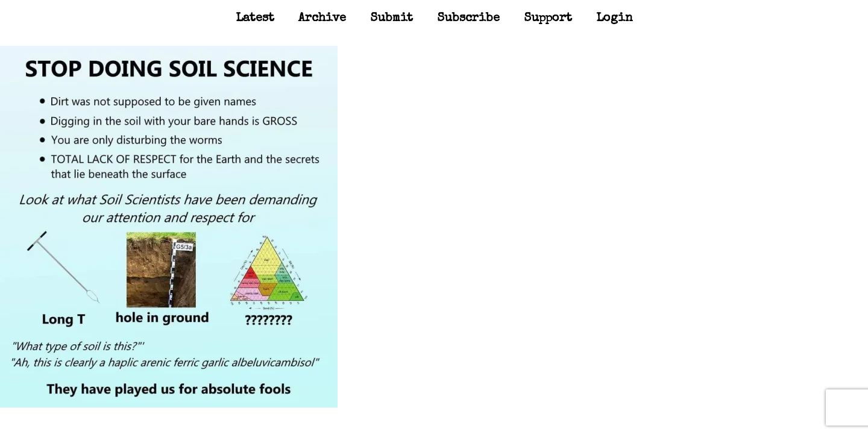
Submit (392, 19)
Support (548, 19)
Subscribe (468, 19)
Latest (255, 19)
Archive (322, 19)
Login (615, 19)
